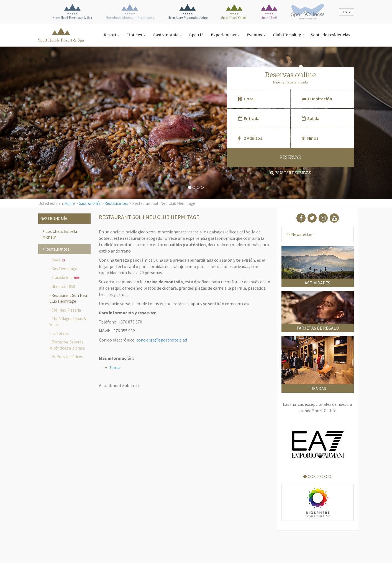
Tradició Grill (66, 278)
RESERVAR (290, 157)
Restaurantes (116, 203)
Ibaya (58, 260)
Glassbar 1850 (63, 286)
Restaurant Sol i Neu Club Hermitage (68, 298)
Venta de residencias (330, 35)
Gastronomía (167, 35)
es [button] (347, 12)
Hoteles (136, 35)
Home (70, 203)
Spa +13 (196, 35)
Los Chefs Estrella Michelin (60, 234)
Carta (115, 367)
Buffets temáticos (67, 357)
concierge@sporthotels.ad (162, 340)
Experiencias (225, 35)
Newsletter (299, 234)
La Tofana (60, 333)
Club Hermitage (288, 35)
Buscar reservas (291, 173)
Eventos (256, 35)
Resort (112, 35)
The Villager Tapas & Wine (68, 322)
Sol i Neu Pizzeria (66, 310)
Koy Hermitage (64, 269)
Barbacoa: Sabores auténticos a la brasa (67, 345)
